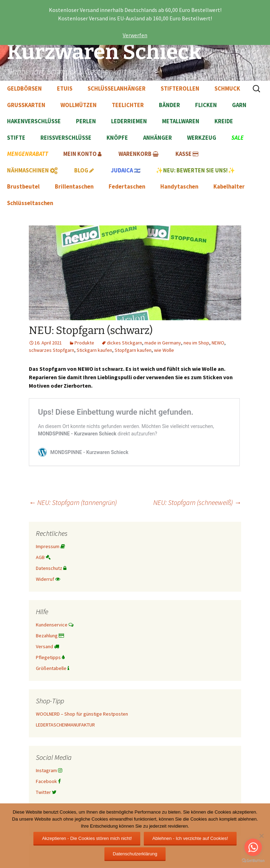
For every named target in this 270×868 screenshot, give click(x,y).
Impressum (50, 546)
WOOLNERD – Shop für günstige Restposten (82, 714)
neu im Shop (196, 343)
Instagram (49, 770)
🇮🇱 (126, 170)
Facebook (48, 781)
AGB (43, 557)
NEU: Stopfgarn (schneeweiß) (197, 502)
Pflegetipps (50, 657)
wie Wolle (164, 350)
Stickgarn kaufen (94, 350)
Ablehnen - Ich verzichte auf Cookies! (190, 838)
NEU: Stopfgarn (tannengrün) (73, 502)
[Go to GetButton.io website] (253, 861)
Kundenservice (55, 625)
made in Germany (163, 343)
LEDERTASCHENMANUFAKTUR (65, 725)
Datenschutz (51, 568)
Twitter (46, 792)
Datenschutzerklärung (135, 854)
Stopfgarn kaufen (133, 350)
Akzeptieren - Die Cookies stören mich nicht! (87, 838)
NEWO (218, 343)
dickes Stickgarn (124, 343)
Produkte (84, 343)
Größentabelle (53, 668)
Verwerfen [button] (135, 35)
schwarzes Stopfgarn (52, 350)
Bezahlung (50, 636)
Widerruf (48, 579)
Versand (47, 646)
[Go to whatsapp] (253, 847)
